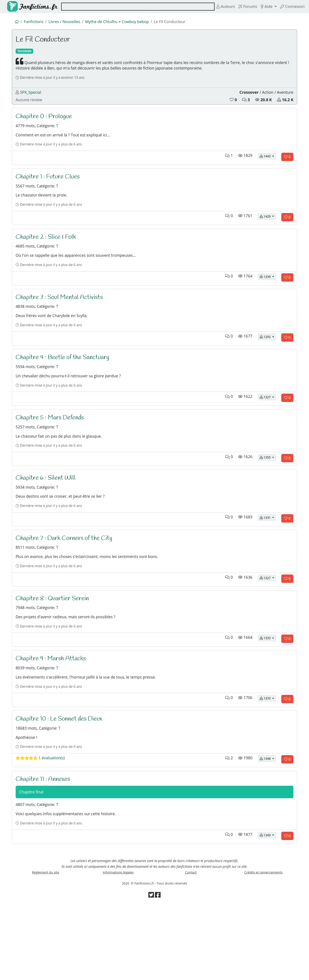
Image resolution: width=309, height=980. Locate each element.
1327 (268, 432)
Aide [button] (264, 6)
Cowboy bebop (146, 22)
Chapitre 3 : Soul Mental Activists (63, 322)
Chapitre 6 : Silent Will (48, 517)
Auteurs (220, 6)
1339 (268, 302)
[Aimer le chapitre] (287, 172)
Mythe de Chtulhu (108, 22)
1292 (268, 366)
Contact (191, 945)
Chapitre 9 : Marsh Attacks (53, 712)
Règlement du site (46, 945)
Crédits (263, 945)
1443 (268, 172)
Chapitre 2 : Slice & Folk (48, 257)
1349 (268, 904)
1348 (268, 822)
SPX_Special (32, 100)
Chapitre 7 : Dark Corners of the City (68, 582)
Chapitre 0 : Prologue (46, 127)
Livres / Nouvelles (68, 22)
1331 (268, 562)
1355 (268, 497)
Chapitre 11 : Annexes (45, 842)
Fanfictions (35, 22)
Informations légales (118, 945)
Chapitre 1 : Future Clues (50, 192)
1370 (268, 757)
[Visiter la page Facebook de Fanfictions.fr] (158, 971)
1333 (268, 692)
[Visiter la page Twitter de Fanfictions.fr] (151, 971)
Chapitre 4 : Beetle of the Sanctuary (65, 387)
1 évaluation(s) (42, 821)
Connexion (291, 6)
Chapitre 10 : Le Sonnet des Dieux (63, 777)
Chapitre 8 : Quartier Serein (55, 647)
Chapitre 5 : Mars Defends (52, 452)
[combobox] (134, 7)
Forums (243, 6)
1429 (268, 236)
